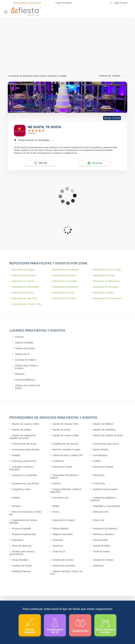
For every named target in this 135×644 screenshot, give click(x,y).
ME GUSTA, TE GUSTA (44, 127)
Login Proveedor (64, 3)
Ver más (67, 55)
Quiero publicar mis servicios (27, 3)
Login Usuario (121, 3)
